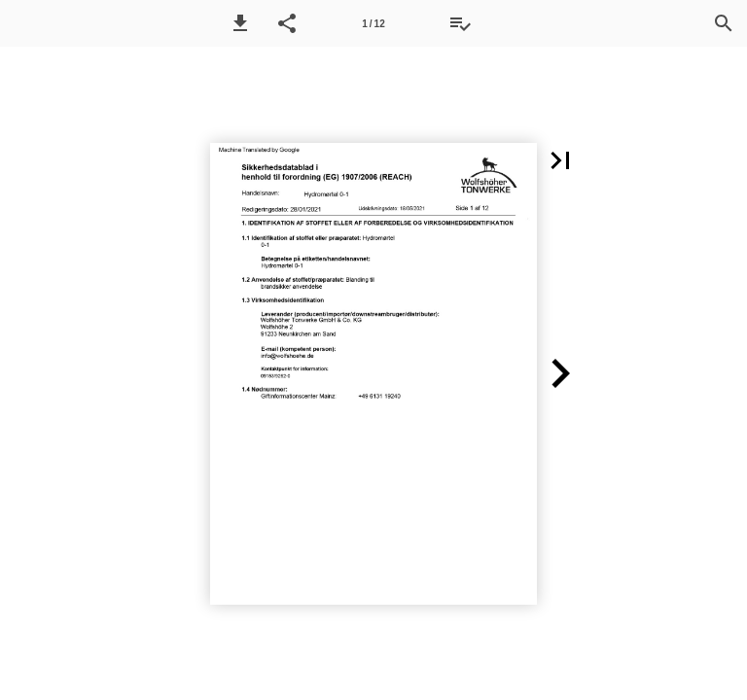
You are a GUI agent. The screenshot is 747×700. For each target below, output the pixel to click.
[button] (240, 23)
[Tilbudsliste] (460, 23)
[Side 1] (373, 23)
